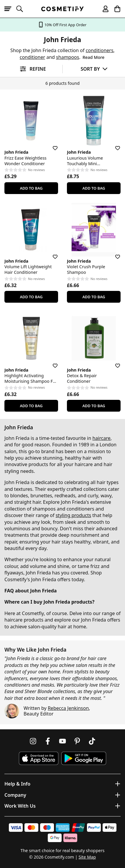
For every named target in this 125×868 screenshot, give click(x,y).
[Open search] (22, 9)
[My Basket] (115, 9)
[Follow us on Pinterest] (77, 741)
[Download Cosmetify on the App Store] (39, 758)
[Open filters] (31, 69)
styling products (73, 515)
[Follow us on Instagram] (33, 741)
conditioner (32, 57)
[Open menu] (10, 9)
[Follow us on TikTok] (92, 741)
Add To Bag (31, 188)
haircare (101, 438)
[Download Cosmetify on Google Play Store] (84, 758)
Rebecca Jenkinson (68, 708)
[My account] (103, 9)
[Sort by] (94, 69)
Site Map (87, 857)
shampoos (68, 57)
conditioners (100, 50)
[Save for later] (51, 145)
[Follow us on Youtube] (63, 741)
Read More (93, 57)
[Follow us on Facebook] (48, 741)
